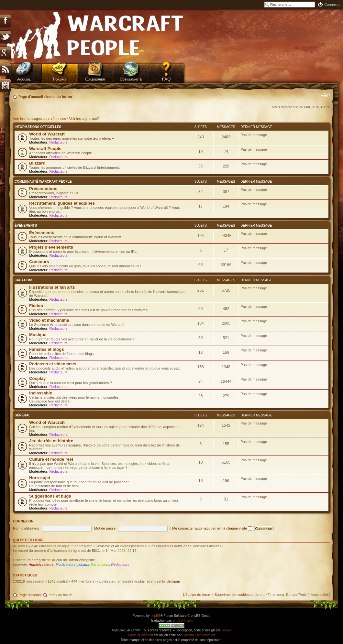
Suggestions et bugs (50, 496)
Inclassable (41, 393)
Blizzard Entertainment (199, 635)
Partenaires (100, 564)
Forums (60, 79)
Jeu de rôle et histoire (51, 441)
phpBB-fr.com (183, 621)
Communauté (131, 79)
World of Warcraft (47, 134)
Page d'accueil (31, 97)
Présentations (43, 189)
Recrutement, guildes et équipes (62, 203)
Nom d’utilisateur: (27, 528)
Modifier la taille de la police (325, 95)
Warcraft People (45, 149)
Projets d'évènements (51, 247)
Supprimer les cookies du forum (240, 595)
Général (22, 415)
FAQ (166, 79)
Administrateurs (41, 564)
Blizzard (37, 163)
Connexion (333, 5)
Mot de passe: (105, 528)
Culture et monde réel (51, 459)
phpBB (155, 616)
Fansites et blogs (47, 349)
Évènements (26, 225)
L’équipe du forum (197, 595)
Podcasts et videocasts (53, 364)
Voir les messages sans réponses (39, 119)
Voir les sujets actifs (85, 119)
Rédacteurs (58, 142)
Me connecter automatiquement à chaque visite (212, 528)
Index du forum (59, 97)
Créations (24, 280)
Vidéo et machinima (49, 320)
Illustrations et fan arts (52, 287)
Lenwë (226, 630)
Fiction (36, 306)
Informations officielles (38, 127)
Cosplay (37, 378)
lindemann (171, 581)
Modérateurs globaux (72, 564)
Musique (38, 335)
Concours (39, 262)
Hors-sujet (40, 478)
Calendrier (95, 79)
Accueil (24, 79)
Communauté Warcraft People (43, 182)
